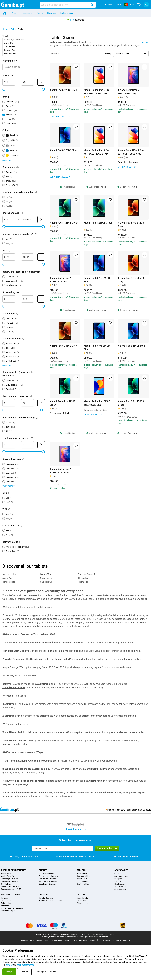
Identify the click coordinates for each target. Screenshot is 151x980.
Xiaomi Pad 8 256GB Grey (63, 346)
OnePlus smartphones (48, 879)
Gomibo (81, 895)
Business (108, 5)
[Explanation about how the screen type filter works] (17, 314)
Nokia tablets (46, 578)
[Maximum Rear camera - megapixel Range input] (28, 403)
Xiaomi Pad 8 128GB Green (64, 223)
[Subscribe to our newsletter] (63, 848)
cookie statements (25, 965)
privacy (9, 965)
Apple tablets (82, 874)
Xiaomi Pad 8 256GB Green (98, 223)
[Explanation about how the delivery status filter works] (20, 542)
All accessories (120, 889)
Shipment (5, 906)
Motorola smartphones (48, 881)
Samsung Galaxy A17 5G (11, 889)
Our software (82, 901)
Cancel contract (70, 940)
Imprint (47, 940)
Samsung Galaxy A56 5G (11, 881)
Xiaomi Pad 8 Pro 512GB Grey (131, 224)
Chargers (118, 879)
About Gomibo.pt (27, 940)
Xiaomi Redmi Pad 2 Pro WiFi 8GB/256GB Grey (97, 92)
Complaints (57, 940)
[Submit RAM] (41, 257)
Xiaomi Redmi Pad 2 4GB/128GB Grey (60, 280)
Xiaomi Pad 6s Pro (12, 716)
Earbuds (118, 881)
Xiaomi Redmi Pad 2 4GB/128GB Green (60, 471)
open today (132, 810)
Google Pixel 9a (7, 884)
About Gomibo (83, 898)
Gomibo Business (46, 898)
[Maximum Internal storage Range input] (28, 220)
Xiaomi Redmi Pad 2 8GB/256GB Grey (129, 92)
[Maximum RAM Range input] (28, 257)
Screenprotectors (121, 876)
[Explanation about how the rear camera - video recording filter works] (37, 418)
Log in (119, 5)
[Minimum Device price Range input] (9, 82)
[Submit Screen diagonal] (41, 299)
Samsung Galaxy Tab (14, 40)
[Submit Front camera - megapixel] (41, 445)
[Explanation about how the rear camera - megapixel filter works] (31, 396)
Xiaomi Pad (83, 582)
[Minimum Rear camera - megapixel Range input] (9, 403)
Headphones (120, 884)
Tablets (40, 13)
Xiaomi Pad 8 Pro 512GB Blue (97, 280)
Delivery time (6, 903)
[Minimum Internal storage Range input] (9, 220)
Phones (43, 870)
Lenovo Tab (10, 50)
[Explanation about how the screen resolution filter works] (23, 339)
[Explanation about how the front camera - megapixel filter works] (32, 438)
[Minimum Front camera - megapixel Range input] (9, 445)
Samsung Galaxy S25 (10, 879)
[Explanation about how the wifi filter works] (9, 509)
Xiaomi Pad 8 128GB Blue (63, 150)
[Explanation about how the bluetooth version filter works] (23, 459)
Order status (6, 901)
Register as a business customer (52, 901)
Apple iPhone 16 (8, 876)
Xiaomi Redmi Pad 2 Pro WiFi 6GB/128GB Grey (131, 152)
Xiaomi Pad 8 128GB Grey (63, 90)
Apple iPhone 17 (8, 874)
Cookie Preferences (106, 941)
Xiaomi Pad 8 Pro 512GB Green (63, 403)
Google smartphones (47, 884)
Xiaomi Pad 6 (43, 684)
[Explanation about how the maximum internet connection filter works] (36, 192)
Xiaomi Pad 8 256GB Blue (131, 346)
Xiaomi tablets (83, 879)
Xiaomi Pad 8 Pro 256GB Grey (131, 280)
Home (5, 29)
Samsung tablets (83, 876)
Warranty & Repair (8, 911)
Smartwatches (120, 887)
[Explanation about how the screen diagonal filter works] (22, 292)
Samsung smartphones (48, 876)
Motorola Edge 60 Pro (10, 887)
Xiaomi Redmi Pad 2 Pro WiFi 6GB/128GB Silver (97, 152)
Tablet (14, 29)
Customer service (68, 13)
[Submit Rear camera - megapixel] (41, 403)
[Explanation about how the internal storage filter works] (22, 213)
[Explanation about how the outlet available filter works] (21, 526)
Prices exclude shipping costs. (102, 935)
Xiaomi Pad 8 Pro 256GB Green (131, 403)
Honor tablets (9, 582)
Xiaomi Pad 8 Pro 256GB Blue (97, 348)
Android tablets (9, 574)
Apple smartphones (47, 874)
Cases (117, 874)
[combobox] (68, 5)
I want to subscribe (107, 848)
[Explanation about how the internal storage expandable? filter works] (36, 234)
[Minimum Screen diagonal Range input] (9, 299)
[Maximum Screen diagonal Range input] (28, 299)
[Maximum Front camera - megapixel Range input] (28, 445)
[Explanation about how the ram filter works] (10, 251)
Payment (5, 898)
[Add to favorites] (76, 67)
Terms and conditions (88, 940)
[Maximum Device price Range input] (28, 82)
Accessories (27, 13)
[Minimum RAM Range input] (9, 257)
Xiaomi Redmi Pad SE (14, 687)
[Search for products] (65, 5)
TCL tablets (83, 578)
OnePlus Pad (10, 54)
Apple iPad (9, 43)
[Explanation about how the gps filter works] (9, 493)
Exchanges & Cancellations (12, 908)
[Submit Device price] (41, 82)
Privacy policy (82, 903)
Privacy (39, 940)
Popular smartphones (14, 870)
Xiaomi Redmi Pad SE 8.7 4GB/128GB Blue (97, 403)
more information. (101, 937)
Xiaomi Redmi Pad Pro (14, 732)
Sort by (108, 54)
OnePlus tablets (83, 884)
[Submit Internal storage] (41, 220)
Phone (14, 13)
